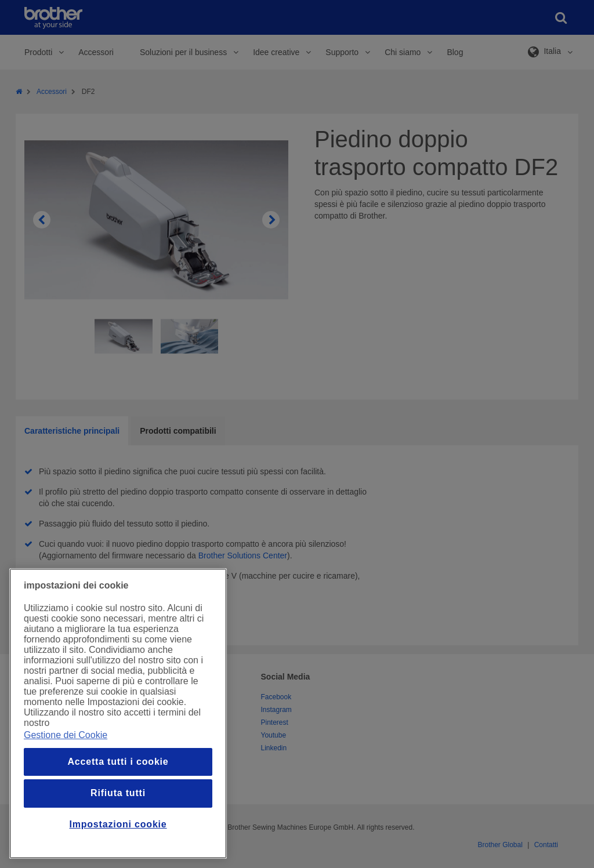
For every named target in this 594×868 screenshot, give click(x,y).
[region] (118, 713)
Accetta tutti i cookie (118, 762)
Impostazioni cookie (118, 824)
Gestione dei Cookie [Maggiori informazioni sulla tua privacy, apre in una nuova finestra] (66, 735)
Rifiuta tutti (118, 793)
